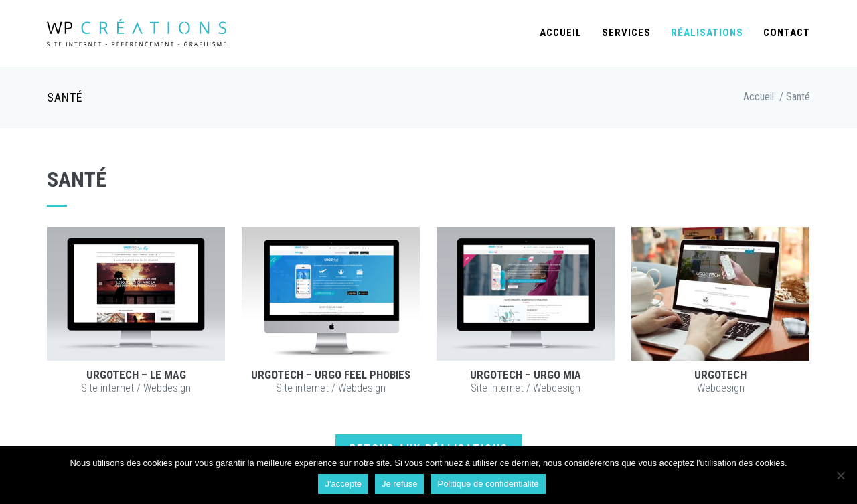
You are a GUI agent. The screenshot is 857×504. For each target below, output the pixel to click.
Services (626, 33)
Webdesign (167, 388)
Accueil (561, 33)
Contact (787, 33)
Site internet (107, 388)
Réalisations (707, 33)
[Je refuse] (840, 475)
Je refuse (399, 484)
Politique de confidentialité (488, 484)
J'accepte (343, 484)
